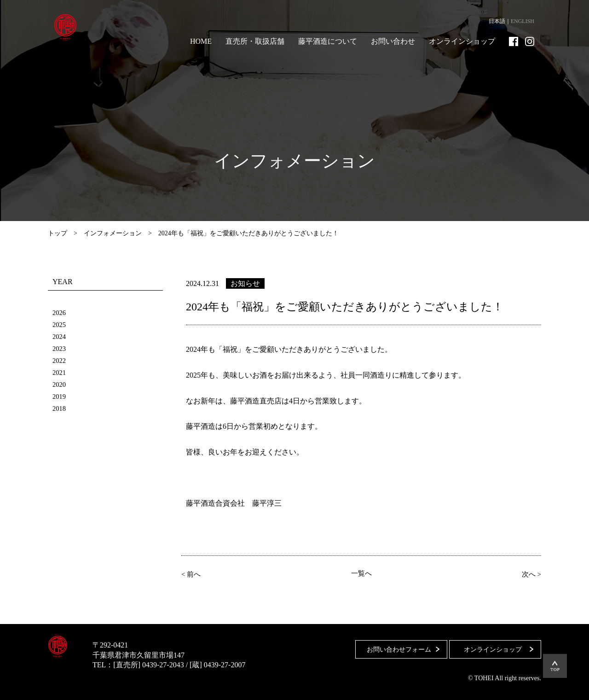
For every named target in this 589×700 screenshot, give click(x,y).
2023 (60, 348)
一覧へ (361, 574)
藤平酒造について (328, 41)
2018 (60, 408)
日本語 (497, 21)
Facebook (514, 41)
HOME (201, 41)
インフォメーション (113, 233)
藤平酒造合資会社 (72, 28)
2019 (60, 396)
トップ (58, 233)
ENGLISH (523, 21)
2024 (60, 336)
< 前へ (193, 574)
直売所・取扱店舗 (255, 41)
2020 (60, 384)
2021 (60, 372)
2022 (60, 360)
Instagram (530, 41)
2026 (60, 312)
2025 (60, 324)
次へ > (529, 574)
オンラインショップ (462, 41)
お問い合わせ (393, 41)
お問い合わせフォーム (394, 645)
